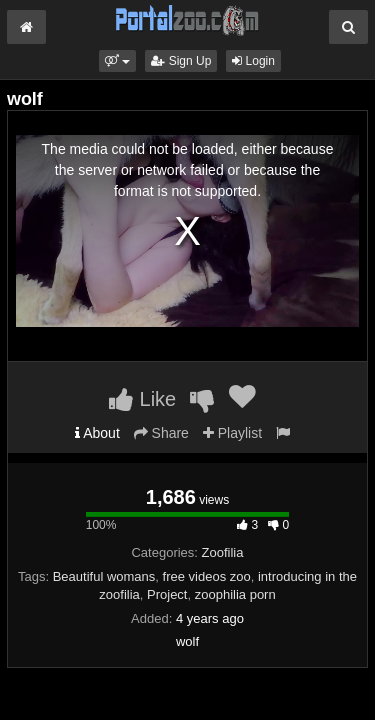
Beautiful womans (104, 576)
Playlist (232, 433)
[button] (117, 61)
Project (167, 594)
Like (142, 399)
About (97, 433)
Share (161, 433)
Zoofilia (223, 552)
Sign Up (181, 61)
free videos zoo (207, 576)
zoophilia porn (235, 594)
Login (253, 61)
